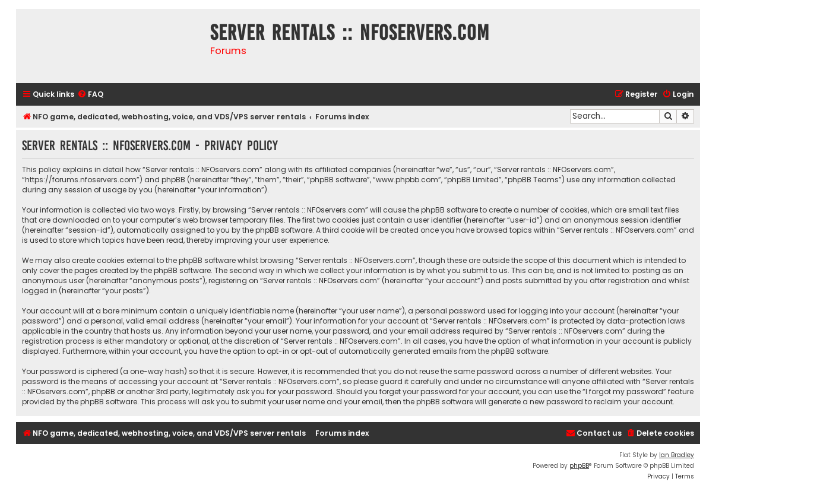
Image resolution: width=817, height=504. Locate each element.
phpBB (579, 466)
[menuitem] (90, 95)
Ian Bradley (677, 455)
